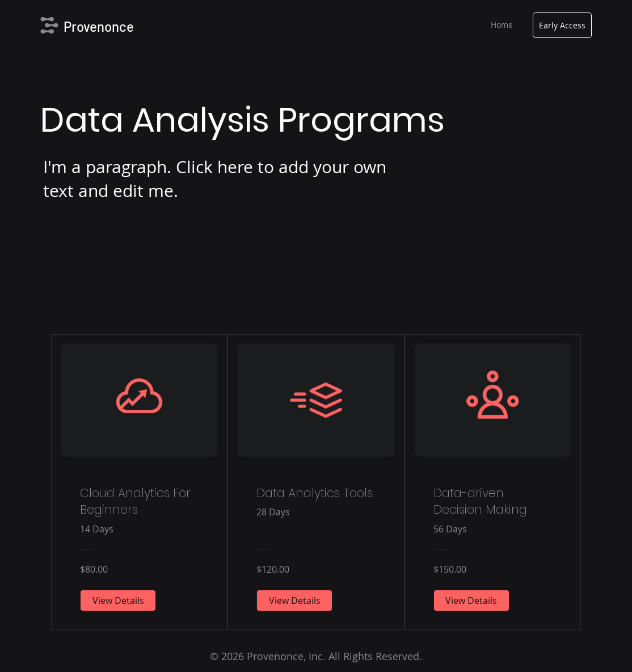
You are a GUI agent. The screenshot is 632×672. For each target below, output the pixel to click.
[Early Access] (562, 25)
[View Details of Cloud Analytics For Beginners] (118, 600)
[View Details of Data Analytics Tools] (294, 600)
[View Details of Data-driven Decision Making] (471, 600)
